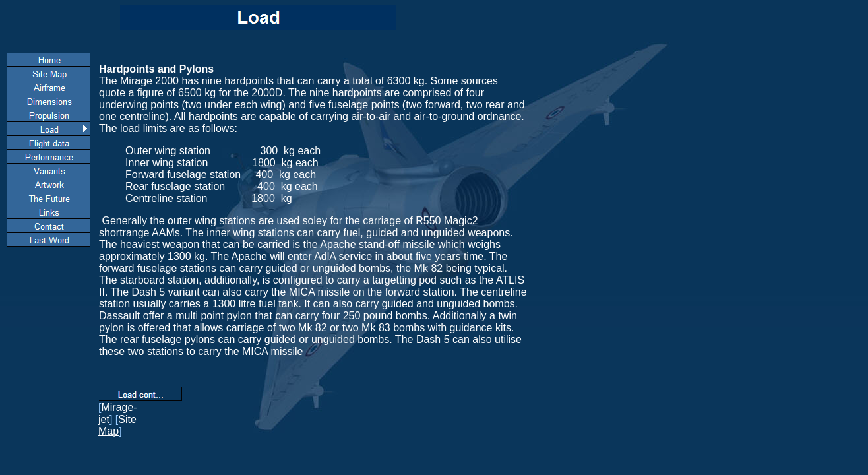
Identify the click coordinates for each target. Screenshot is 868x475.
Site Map (117, 425)
